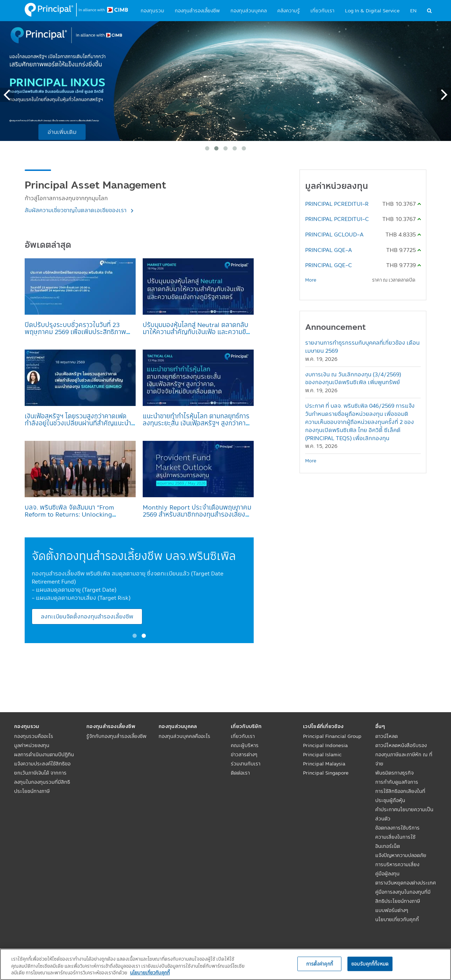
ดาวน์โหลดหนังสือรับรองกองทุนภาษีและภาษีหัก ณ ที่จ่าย (404, 754)
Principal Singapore (326, 773)
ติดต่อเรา (240, 773)
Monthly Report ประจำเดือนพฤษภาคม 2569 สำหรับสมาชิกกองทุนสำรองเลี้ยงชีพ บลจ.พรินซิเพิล (197, 514)
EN (413, 11)
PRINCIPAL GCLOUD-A (334, 234)
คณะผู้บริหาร (245, 745)
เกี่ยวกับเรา (322, 11)
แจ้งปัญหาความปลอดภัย (401, 855)
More (311, 280)
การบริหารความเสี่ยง (397, 864)
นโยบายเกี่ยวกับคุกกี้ (397, 919)
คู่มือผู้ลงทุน (387, 874)
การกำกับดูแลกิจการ (397, 782)
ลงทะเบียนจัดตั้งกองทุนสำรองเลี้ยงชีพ (87, 616)
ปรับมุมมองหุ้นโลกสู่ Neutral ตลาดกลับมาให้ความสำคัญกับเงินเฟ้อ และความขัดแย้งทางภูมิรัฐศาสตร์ (196, 332)
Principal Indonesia (325, 745)
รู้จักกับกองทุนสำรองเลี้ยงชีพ (116, 736)
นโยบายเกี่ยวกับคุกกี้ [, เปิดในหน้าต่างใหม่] (150, 973)
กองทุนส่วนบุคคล (249, 11)
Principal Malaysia (324, 764)
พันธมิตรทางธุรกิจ (394, 773)
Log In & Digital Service (372, 11)
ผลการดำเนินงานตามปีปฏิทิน (44, 754)
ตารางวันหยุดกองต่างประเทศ (406, 883)
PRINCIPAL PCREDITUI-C (337, 219)
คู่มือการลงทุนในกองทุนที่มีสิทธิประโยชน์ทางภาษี (403, 896)
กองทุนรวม (152, 11)
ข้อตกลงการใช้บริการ (397, 828)
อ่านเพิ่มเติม (62, 132)
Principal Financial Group (332, 736)
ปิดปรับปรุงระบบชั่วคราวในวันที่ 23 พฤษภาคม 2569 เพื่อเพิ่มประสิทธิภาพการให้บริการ (75, 332)
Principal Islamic (322, 754)
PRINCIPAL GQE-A (329, 250)
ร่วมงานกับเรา (246, 764)
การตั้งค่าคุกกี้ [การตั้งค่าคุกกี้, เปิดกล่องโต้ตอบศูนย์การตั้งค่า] (320, 963)
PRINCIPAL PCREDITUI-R (337, 204)
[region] (225, 964)
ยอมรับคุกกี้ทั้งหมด (370, 963)
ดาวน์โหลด (387, 736)
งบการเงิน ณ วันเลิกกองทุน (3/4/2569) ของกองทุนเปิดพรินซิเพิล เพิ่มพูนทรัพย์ (353, 378)
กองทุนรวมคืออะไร (34, 736)
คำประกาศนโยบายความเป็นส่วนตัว (404, 814)
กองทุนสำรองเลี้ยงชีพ (197, 11)
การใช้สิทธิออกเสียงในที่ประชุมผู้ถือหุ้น (400, 796)
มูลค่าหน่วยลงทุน (32, 745)
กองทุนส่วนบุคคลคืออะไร (184, 736)
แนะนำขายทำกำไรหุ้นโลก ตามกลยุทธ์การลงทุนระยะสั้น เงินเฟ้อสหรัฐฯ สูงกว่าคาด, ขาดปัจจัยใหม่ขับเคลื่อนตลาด (197, 423)
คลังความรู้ (289, 11)
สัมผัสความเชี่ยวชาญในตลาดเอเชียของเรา (76, 210)
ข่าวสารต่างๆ (244, 754)
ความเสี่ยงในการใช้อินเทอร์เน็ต (395, 842)
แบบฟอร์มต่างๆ (392, 910)
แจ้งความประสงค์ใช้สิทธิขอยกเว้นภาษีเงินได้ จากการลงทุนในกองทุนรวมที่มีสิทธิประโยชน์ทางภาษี (42, 777)
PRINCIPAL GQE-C (329, 265)
